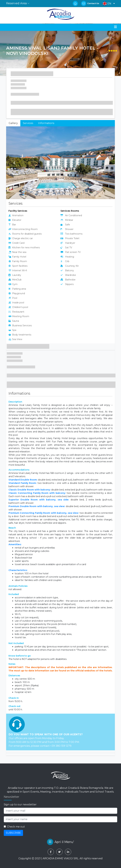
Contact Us (93, 3)
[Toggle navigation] (115, 27)
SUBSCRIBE (13, 833)
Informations (46, 123)
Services (28, 123)
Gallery (13, 123)
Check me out (16, 827)
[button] (108, 4)
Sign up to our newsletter (20, 804)
